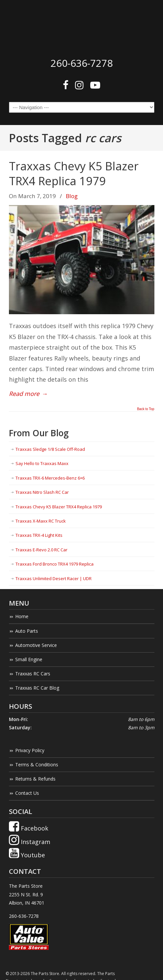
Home (22, 616)
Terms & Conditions (37, 765)
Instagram (30, 842)
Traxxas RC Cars (33, 674)
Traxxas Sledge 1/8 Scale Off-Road (50, 449)
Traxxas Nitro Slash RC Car (42, 492)
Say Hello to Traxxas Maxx (42, 463)
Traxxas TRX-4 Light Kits (39, 535)
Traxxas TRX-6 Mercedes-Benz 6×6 (50, 478)
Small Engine (29, 659)
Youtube (27, 855)
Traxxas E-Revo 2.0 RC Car (41, 550)
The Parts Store (82, 27)
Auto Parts (27, 631)
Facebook (29, 828)
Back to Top (145, 409)
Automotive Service (36, 645)
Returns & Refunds (35, 779)
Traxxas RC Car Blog (37, 688)
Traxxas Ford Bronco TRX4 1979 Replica (55, 564)
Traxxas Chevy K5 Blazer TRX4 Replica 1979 (74, 173)
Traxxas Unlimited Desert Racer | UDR (54, 578)
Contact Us (27, 793)
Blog (72, 196)
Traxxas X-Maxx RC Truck (41, 521)
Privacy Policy (30, 750)
